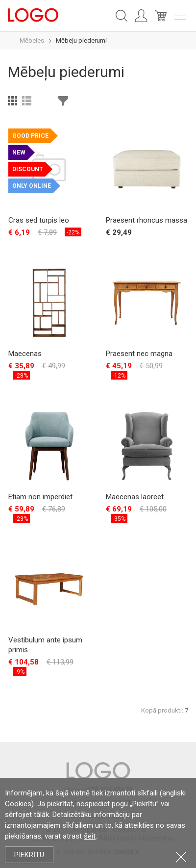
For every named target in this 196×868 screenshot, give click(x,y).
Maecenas (25, 354)
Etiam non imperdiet (40, 497)
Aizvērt (181, 857)
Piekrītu (29, 855)
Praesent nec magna (139, 354)
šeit (90, 836)
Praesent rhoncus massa (147, 220)
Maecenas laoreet (135, 497)
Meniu (180, 16)
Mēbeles (32, 40)
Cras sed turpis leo (39, 220)
